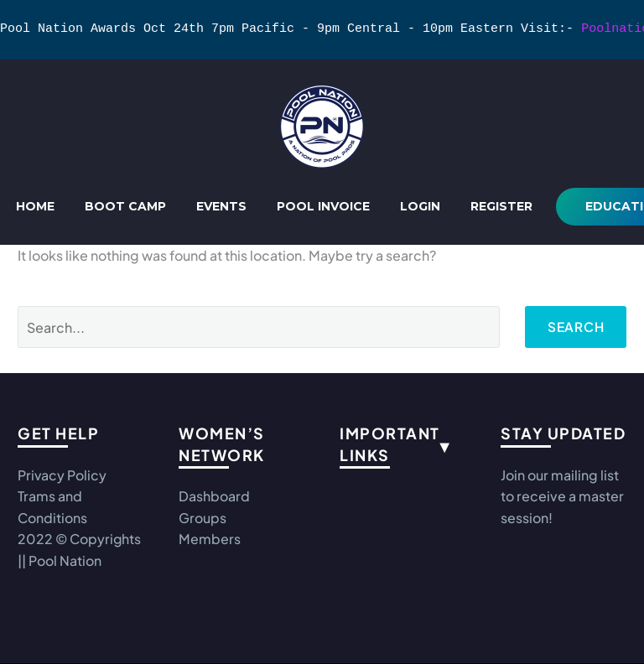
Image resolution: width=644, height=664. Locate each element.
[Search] (257, 327)
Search (574, 327)
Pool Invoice (323, 206)
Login (420, 206)
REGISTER (501, 206)
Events (221, 206)
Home (35, 206)
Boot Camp (125, 206)
